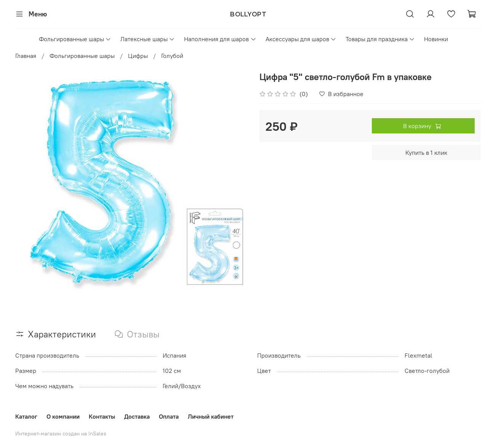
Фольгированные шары (75, 39)
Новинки (436, 39)
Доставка (137, 416)
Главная (26, 56)
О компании (63, 416)
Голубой (172, 56)
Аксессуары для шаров (301, 39)
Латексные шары (148, 39)
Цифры (138, 56)
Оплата (169, 416)
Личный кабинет (211, 416)
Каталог (26, 416)
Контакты (102, 416)
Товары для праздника (380, 39)
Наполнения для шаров (220, 39)
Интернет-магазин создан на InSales (61, 434)
